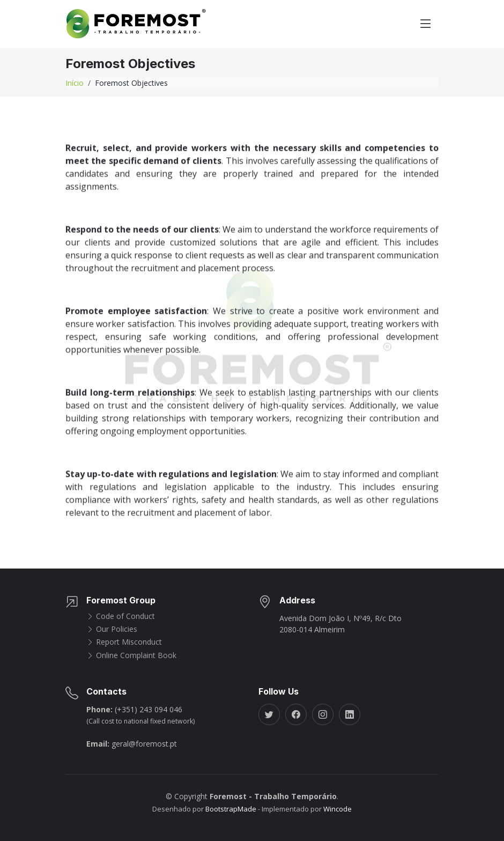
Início (75, 83)
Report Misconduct (124, 642)
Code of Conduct (121, 616)
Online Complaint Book (131, 655)
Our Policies (112, 629)
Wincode (338, 809)
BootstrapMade (231, 809)
